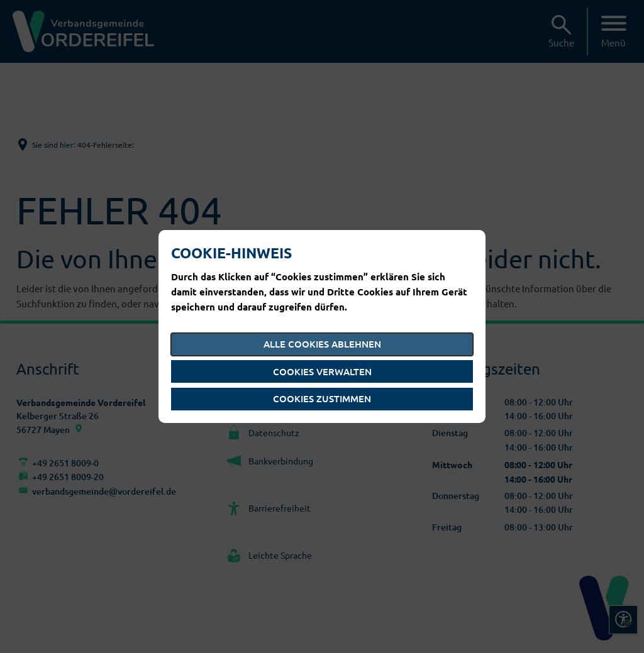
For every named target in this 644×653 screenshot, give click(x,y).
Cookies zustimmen (322, 398)
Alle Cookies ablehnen (322, 344)
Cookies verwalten (322, 371)
